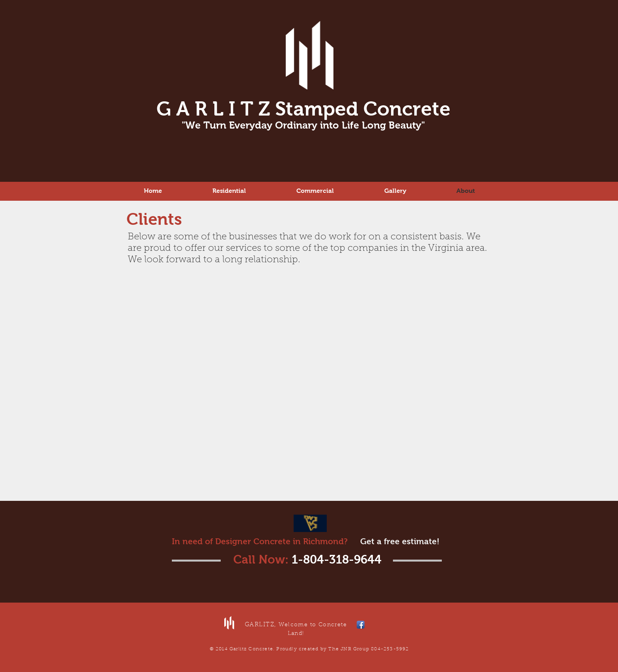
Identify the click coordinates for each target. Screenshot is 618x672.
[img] (186, 307)
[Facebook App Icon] (361, 625)
